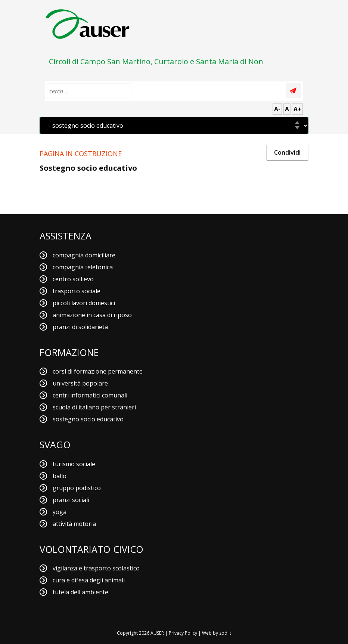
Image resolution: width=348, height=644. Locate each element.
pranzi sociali (71, 500)
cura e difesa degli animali (89, 580)
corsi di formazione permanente (98, 371)
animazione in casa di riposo (92, 315)
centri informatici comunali (90, 395)
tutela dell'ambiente (80, 592)
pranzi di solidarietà (80, 327)
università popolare (80, 383)
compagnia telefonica (83, 267)
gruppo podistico (77, 488)
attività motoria (74, 524)
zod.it (225, 633)
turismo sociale (74, 464)
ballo (60, 476)
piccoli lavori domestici (84, 303)
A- (277, 109)
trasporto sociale (77, 291)
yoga (60, 512)
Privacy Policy (183, 633)
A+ (297, 109)
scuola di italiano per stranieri (94, 407)
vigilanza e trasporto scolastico (96, 568)
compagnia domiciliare (84, 255)
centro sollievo (73, 279)
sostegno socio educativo (88, 419)
